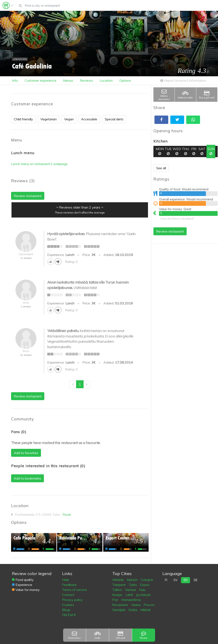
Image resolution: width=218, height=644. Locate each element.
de (196, 580)
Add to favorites (26, 453)
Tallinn (117, 590)
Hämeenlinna (131, 600)
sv (175, 580)
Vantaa (131, 590)
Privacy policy (72, 600)
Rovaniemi (120, 605)
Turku (133, 585)
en (186, 580)
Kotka (133, 610)
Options (125, 80)
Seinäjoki (119, 610)
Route (67, 515)
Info (15, 80)
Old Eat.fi (69, 615)
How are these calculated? (177, 219)
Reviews (86, 80)
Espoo (145, 585)
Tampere (119, 585)
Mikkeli (145, 610)
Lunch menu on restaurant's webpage (39, 164)
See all (161, 168)
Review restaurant (170, 231)
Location (106, 80)
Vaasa (136, 605)
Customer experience (41, 80)
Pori (116, 600)
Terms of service (75, 590)
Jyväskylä (143, 595)
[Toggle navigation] (8, 5)
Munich (133, 580)
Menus (68, 80)
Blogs (66, 610)
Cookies (68, 605)
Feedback (69, 585)
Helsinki (118, 580)
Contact (68, 595)
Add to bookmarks (27, 478)
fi (166, 580)
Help (66, 580)
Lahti (130, 595)
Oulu (142, 590)
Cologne (147, 580)
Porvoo (149, 605)
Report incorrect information (183, 80)
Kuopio (118, 595)
